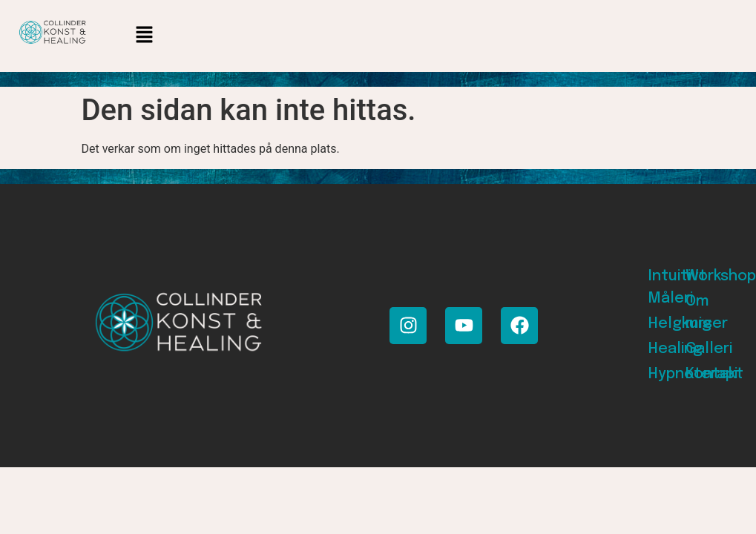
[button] (145, 36)
